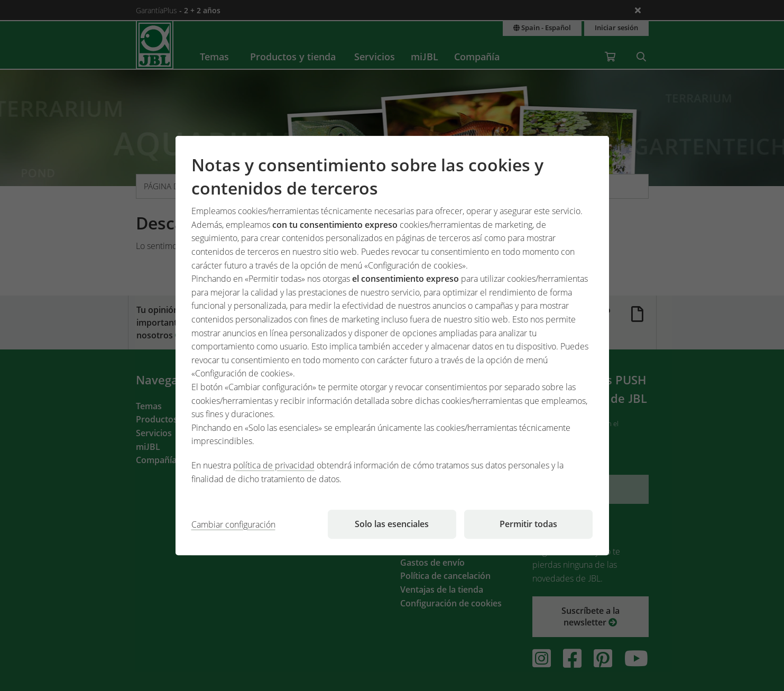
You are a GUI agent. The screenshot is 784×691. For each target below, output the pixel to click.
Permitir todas (528, 524)
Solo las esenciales (392, 524)
